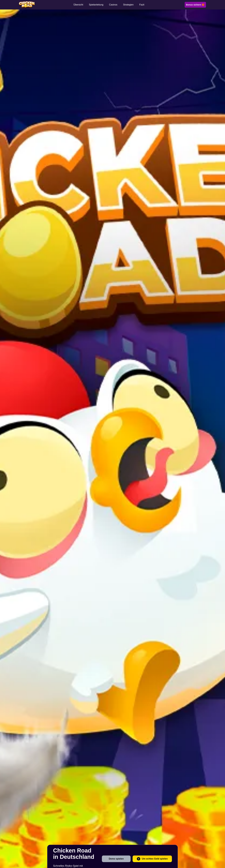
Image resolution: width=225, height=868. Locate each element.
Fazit (142, 5)
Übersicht (78, 5)
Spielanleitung (96, 5)
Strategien (128, 5)
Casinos (113, 5)
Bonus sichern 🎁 (195, 5)
